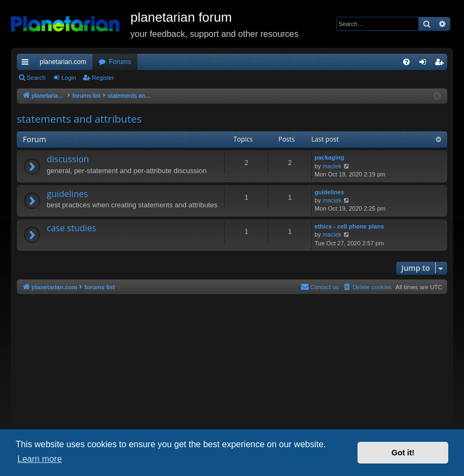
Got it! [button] (403, 453)
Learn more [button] (40, 459)
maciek (332, 166)
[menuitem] (406, 62)
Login (69, 78)
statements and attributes (79, 119)
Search (36, 78)
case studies (71, 228)
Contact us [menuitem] (320, 287)
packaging (329, 157)
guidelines (67, 194)
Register (103, 78)
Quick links (27, 64)
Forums (120, 62)
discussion (68, 159)
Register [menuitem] (441, 64)
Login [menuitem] (425, 64)
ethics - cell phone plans (349, 226)
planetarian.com (63, 62)
